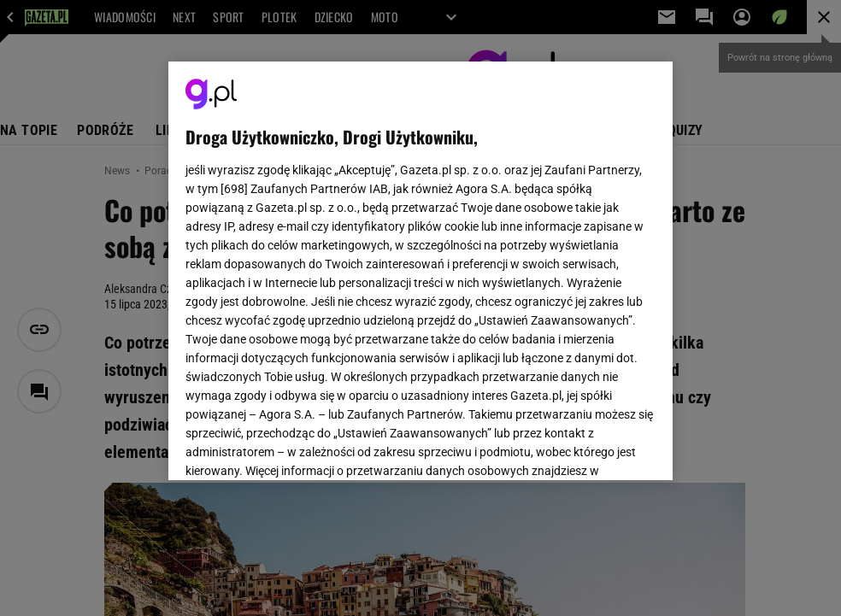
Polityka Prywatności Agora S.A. (516, 263)
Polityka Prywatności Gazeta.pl (337, 263)
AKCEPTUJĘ (598, 447)
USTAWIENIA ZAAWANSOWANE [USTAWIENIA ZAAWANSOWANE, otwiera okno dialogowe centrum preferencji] (297, 446)
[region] (420, 271)
